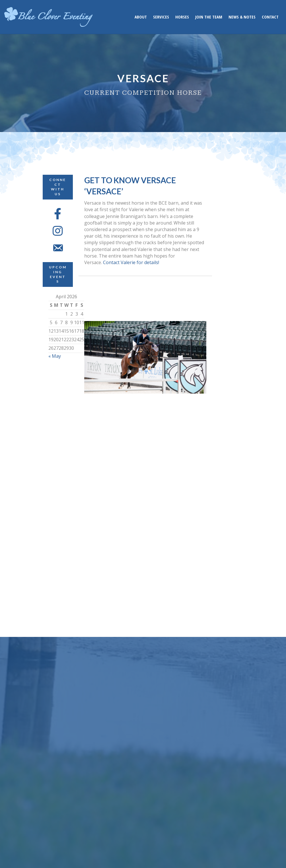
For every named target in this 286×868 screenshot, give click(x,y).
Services (161, 17)
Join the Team (209, 17)
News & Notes (242, 17)
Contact (270, 17)
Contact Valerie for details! (131, 262)
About (141, 17)
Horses (182, 17)
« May (55, 356)
